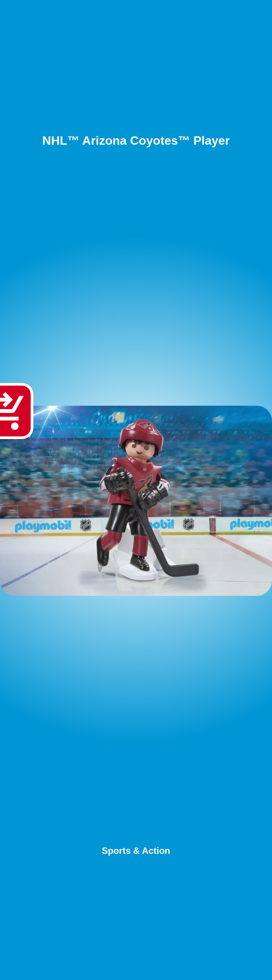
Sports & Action (136, 851)
